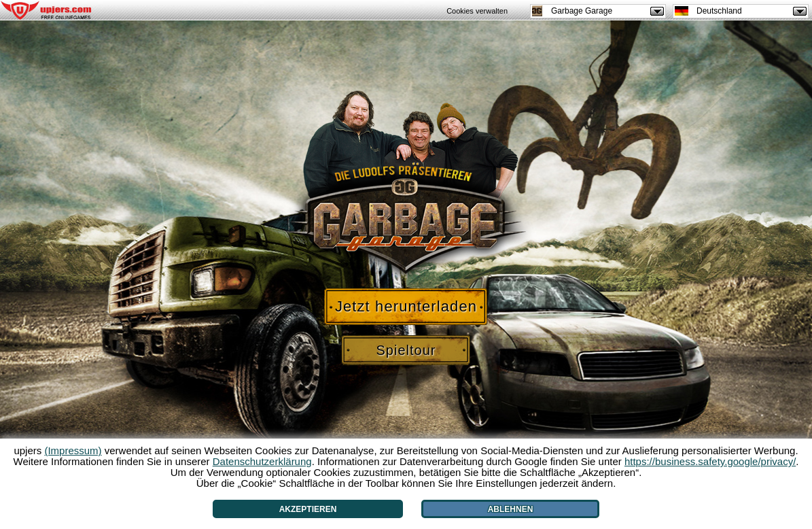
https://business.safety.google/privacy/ (710, 461)
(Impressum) (73, 450)
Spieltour (406, 350)
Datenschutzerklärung (262, 461)
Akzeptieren (308, 509)
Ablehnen (511, 509)
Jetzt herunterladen (406, 306)
